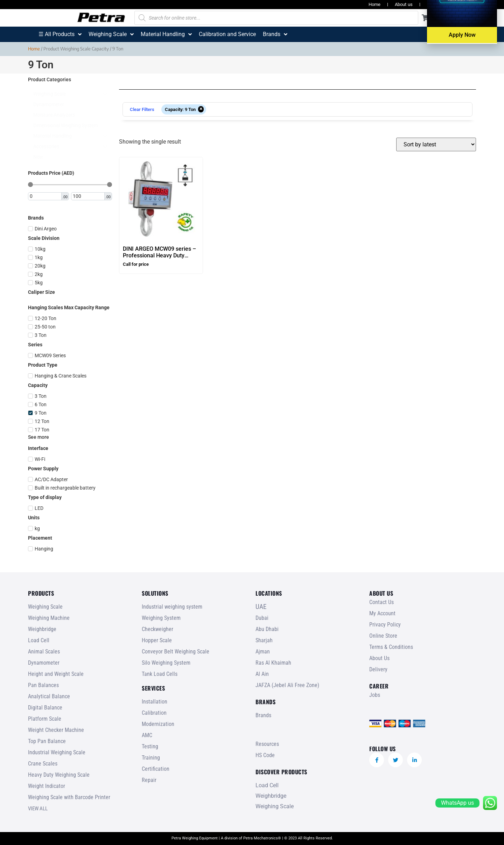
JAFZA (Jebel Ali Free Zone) (287, 685)
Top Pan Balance (47, 741)
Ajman (263, 652)
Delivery (378, 669)
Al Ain (262, 674)
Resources (438, 4)
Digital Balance (45, 708)
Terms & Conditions (391, 647)
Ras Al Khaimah (273, 663)
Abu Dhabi (267, 629)
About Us (379, 658)
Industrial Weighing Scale (57, 752)
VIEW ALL (38, 809)
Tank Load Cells (160, 674)
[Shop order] (436, 144)
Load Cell (39, 640)
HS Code (265, 755)
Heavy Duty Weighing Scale (59, 775)
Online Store (383, 636)
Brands (263, 715)
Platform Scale (45, 719)
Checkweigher (157, 629)
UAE (261, 607)
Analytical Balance (49, 696)
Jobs (468, 4)
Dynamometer (44, 663)
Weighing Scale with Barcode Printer (69, 797)
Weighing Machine (49, 618)
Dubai (262, 618)
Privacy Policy (385, 625)
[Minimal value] (70, 185)
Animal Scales (44, 652)
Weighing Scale (45, 607)
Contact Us (381, 602)
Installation (155, 702)
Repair (149, 780)
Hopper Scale (157, 640)
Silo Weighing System (166, 663)
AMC (147, 735)
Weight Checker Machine (56, 730)
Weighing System (161, 618)
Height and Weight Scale (56, 674)
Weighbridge (42, 629)
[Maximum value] (88, 196)
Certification (156, 769)
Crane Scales (43, 764)
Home (374, 4)
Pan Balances (43, 685)
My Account (382, 613)
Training (151, 758)
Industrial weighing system (172, 607)
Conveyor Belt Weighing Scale (176, 652)
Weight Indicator (47, 786)
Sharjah (264, 640)
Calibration (154, 713)
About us (404, 4)
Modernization (158, 724)
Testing (150, 746)
